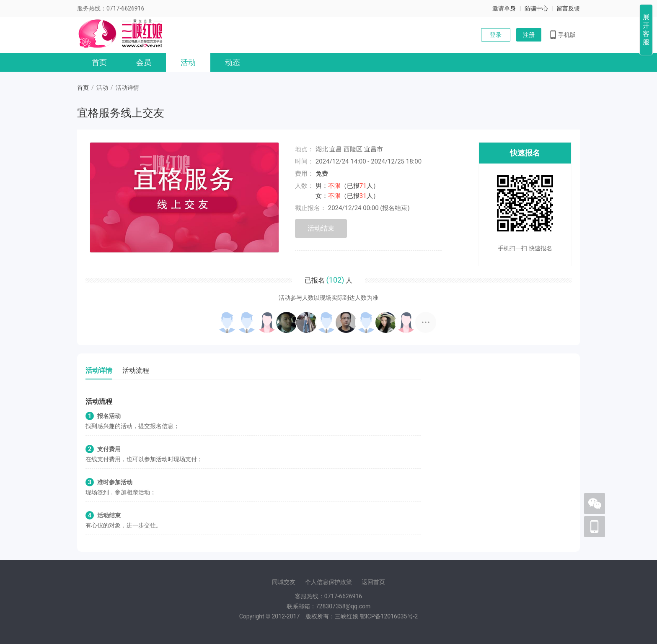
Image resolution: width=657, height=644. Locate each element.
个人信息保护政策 (328, 582)
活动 (188, 62)
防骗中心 (536, 8)
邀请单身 (504, 8)
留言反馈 (568, 8)
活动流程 (136, 370)
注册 (529, 35)
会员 (144, 62)
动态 (233, 62)
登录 (496, 35)
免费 (322, 174)
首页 (99, 62)
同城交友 (284, 582)
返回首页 (373, 582)
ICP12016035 (389, 616)
